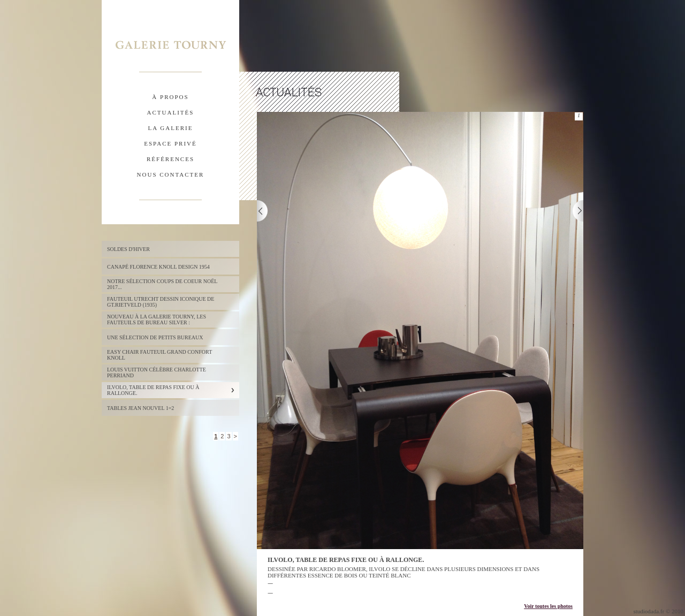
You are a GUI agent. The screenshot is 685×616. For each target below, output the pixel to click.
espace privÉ (170, 143)
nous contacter (171, 174)
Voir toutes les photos (548, 606)
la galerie (171, 128)
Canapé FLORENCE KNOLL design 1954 (158, 267)
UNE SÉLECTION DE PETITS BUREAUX (155, 337)
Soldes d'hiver (128, 249)
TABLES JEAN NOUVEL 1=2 (140, 408)
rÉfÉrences (170, 159)
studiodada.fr (649, 611)
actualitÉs (171, 112)
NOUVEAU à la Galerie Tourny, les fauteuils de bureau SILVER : (157, 320)
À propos (170, 97)
